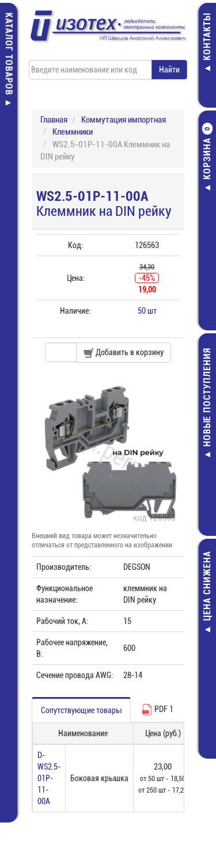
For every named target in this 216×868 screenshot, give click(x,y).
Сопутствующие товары (81, 710)
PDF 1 (157, 710)
